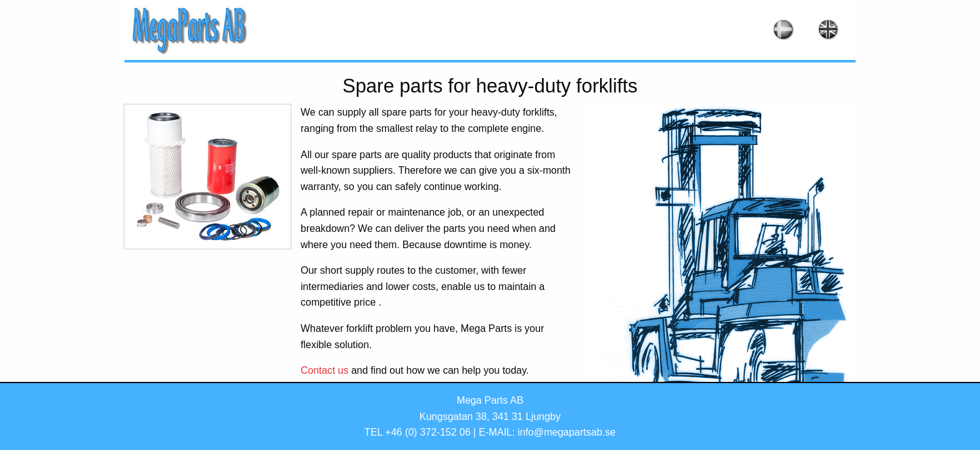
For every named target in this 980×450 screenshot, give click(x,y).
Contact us (324, 370)
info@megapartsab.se (567, 432)
